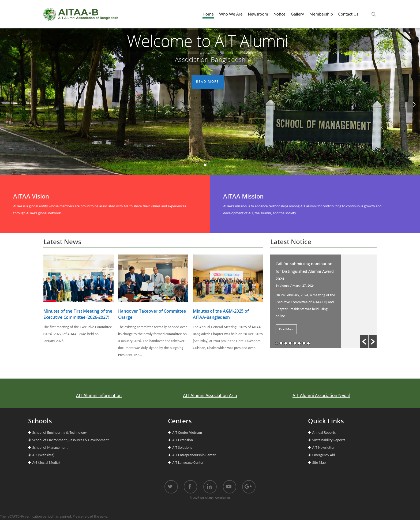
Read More (207, 123)
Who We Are (231, 14)
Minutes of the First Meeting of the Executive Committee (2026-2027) (78, 314)
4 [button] (290, 343)
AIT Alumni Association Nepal (303, 395)
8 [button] (308, 343)
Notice (280, 14)
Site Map (319, 463)
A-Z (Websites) (43, 455)
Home (208, 14)
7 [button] (304, 343)
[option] (324, 301)
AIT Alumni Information (117, 395)
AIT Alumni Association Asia (210, 395)
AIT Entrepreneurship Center (194, 455)
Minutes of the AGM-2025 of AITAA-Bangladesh (221, 314)
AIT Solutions (182, 448)
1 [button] (277, 343)
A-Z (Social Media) (46, 463)
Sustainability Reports (329, 440)
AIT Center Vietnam (187, 433)
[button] (364, 342)
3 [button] (286, 343)
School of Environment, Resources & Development (71, 440)
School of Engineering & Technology (60, 433)
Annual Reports (324, 433)
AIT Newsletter (324, 448)
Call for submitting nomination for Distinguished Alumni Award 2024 (305, 271)
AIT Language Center (188, 463)
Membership (321, 14)
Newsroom (258, 14)
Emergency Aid (324, 455)
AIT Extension (183, 440)
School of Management (50, 448)
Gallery (297, 14)
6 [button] (299, 343)
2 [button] (281, 343)
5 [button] (295, 343)
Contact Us (348, 14)
